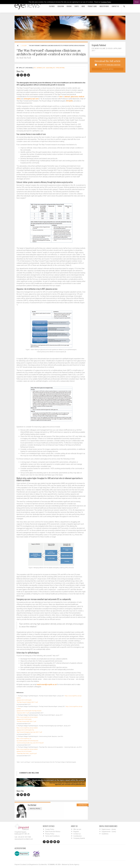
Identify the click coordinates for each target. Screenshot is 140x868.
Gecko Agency (74, 864)
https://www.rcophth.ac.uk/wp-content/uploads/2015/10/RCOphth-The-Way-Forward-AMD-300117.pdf (27, 719)
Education (61, 6)
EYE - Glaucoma (48, 68)
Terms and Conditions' (114, 65)
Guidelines (105, 834)
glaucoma (74, 97)
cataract (67, 97)
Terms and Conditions (52, 836)
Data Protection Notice (53, 832)
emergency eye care (31, 99)
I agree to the (109, 65)
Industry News (104, 6)
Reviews (69, 6)
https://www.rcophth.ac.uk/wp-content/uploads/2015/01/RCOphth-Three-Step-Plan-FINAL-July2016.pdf (27, 751)
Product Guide (92, 6)
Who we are (77, 829)
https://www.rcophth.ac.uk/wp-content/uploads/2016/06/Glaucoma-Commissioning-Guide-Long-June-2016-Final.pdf (30, 741)
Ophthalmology (22, 46)
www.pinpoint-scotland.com (24, 839)
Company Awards (79, 838)
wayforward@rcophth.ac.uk (47, 684)
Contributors (77, 836)
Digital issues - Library (109, 829)
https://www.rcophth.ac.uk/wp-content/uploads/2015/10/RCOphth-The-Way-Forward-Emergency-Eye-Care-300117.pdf (29, 730)
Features (52, 6)
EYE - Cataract (38, 68)
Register (76, 832)
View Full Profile (36, 809)
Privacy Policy (50, 834)
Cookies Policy (106, 2)
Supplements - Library (109, 832)
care (61, 97)
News (83, 6)
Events (77, 6)
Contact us (115, 6)
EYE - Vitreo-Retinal (59, 68)
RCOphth (70, 101)
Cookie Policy (50, 829)
